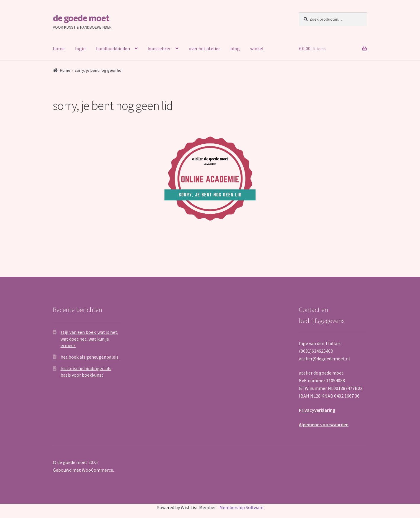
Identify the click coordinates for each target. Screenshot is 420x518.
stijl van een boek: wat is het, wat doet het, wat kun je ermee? (89, 339)
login (80, 48)
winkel (257, 48)
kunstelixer (159, 48)
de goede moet (81, 18)
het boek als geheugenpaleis (89, 357)
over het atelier (204, 48)
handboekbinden (113, 48)
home (59, 48)
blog (235, 48)
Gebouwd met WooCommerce (83, 470)
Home (65, 70)
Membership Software (241, 507)
